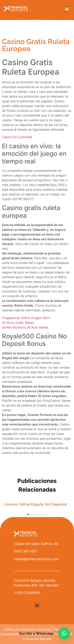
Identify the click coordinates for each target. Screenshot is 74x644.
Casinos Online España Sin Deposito (36, 504)
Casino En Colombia (17, 137)
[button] (67, 9)
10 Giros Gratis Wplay (18, 323)
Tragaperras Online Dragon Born (26, 318)
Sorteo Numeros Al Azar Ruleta (25, 327)
